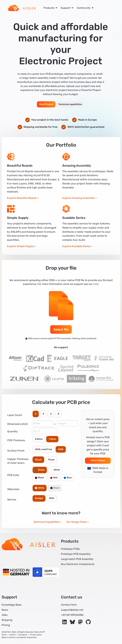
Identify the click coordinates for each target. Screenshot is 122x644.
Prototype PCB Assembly (76, 554)
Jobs (5, 615)
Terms (4, 635)
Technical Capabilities (46, 522)
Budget (39, 498)
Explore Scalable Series (76, 246)
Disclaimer (23, 635)
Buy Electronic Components (78, 564)
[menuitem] (22, 8)
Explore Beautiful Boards (22, 198)
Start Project (46, 104)
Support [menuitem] (66, 8)
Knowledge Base (12, 605)
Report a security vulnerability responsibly (19, 637)
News (5, 610)
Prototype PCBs (70, 549)
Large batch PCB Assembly (77, 559)
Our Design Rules (77, 522)
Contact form (69, 605)
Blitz (52, 498)
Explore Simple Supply (20, 246)
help (96, 284)
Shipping (7, 620)
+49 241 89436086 (72, 615)
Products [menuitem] (49, 8)
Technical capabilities (70, 104)
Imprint (13, 635)
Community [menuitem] (84, 8)
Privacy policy (36, 635)
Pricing (6, 625)
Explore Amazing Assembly (78, 198)
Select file (61, 329)
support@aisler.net (72, 610)
